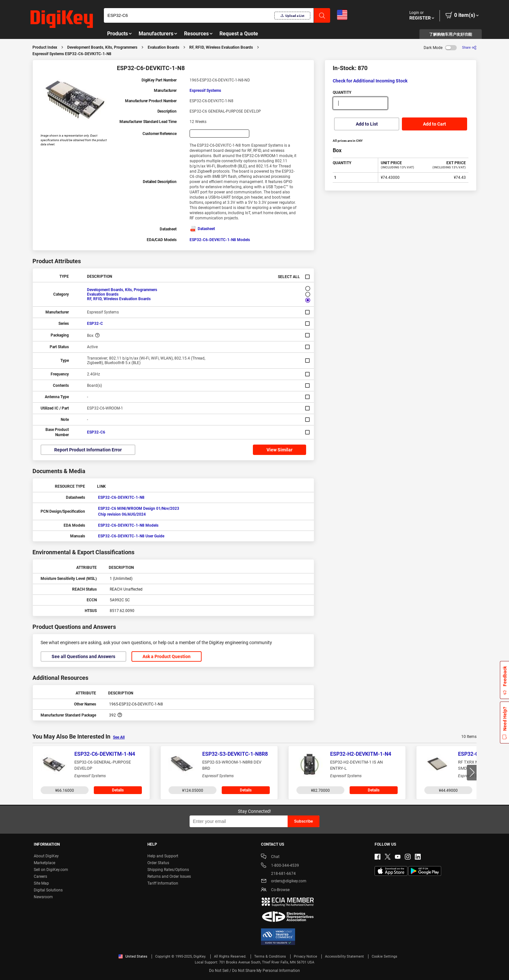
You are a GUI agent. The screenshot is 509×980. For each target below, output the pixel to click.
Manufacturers (156, 34)
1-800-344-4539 (280, 866)
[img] (62, 19)
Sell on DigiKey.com (51, 870)
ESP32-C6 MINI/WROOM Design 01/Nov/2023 (139, 508)
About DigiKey (46, 856)
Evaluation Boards (163, 47)
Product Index (45, 47)
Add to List (367, 124)
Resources (196, 34)
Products (118, 34)
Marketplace (44, 863)
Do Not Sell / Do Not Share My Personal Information (255, 971)
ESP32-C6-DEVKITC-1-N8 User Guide (131, 536)
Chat (270, 857)
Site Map (41, 883)
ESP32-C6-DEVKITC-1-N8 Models (220, 240)
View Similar (279, 450)
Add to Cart (435, 124)
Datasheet (202, 229)
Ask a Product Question (167, 656)
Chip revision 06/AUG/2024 (122, 514)
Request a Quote (239, 34)
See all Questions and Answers (83, 656)
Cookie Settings (385, 956)
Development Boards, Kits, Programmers (102, 47)
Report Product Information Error (88, 450)
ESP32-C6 (96, 432)
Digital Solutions (48, 890)
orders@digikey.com (284, 882)
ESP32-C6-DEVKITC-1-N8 (121, 497)
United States (133, 956)
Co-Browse (275, 890)
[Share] (469, 48)
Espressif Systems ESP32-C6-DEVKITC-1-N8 (72, 54)
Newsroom (43, 897)
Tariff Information (163, 883)
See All (119, 737)
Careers (40, 876)
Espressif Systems (205, 91)
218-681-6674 (278, 874)
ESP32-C (95, 324)
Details (118, 790)
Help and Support (163, 856)
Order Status (158, 863)
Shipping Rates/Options (168, 870)
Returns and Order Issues (169, 876)
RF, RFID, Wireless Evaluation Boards (221, 47)
